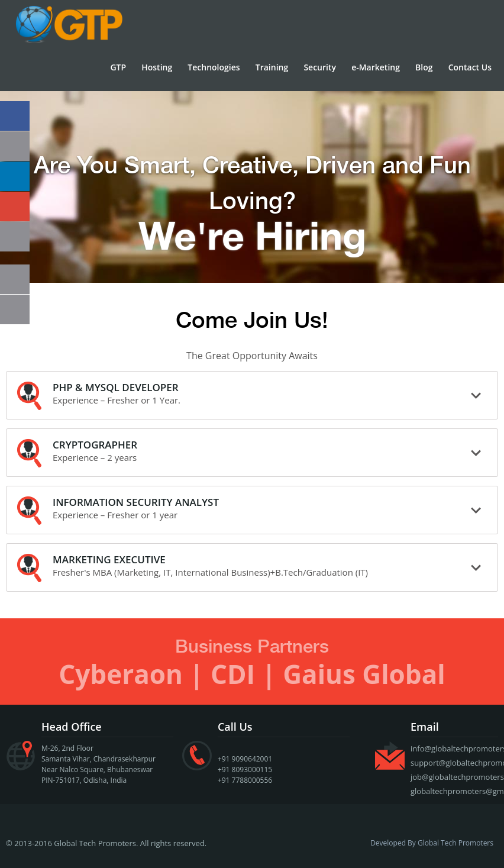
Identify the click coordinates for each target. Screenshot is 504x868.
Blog (424, 67)
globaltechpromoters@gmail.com (454, 791)
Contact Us (470, 67)
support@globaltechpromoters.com (454, 763)
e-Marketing (376, 67)
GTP (118, 67)
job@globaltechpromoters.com (454, 777)
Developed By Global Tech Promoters (432, 843)
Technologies (214, 67)
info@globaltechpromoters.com (454, 748)
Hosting (157, 67)
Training (272, 67)
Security (320, 67)
